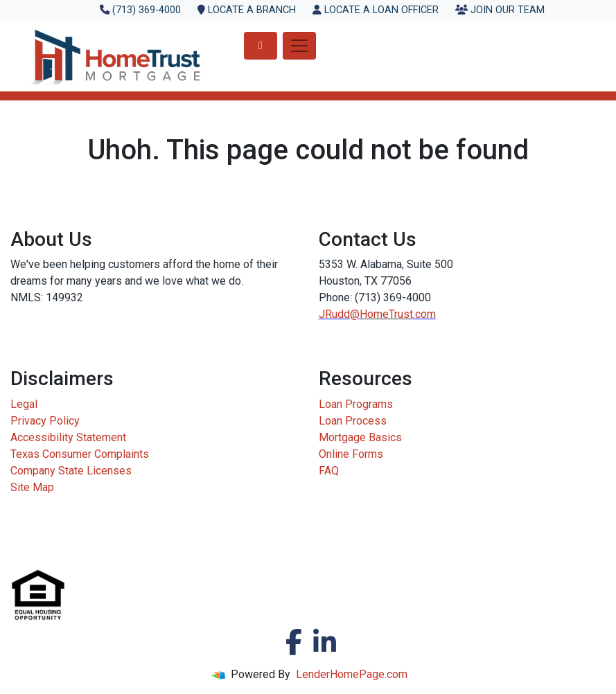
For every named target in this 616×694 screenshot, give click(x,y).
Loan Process (353, 421)
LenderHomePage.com (352, 674)
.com (424, 314)
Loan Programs (356, 404)
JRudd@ (339, 314)
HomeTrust (386, 314)
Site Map (32, 487)
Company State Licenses (71, 471)
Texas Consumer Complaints (80, 454)
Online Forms (351, 454)
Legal (24, 404)
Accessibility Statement (68, 437)
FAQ (329, 471)
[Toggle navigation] (299, 46)
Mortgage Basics (360, 437)
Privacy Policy (45, 421)
